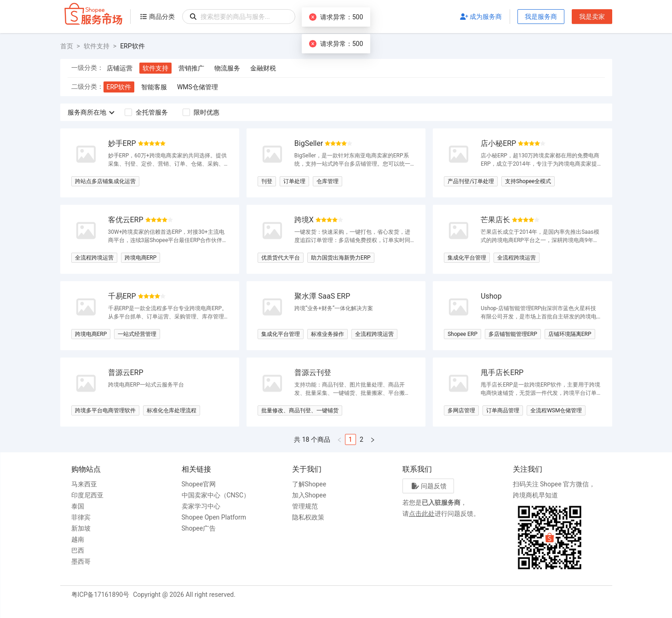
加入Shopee (309, 495)
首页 (67, 46)
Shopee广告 (199, 528)
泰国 (78, 506)
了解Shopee (309, 484)
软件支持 (97, 46)
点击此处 (422, 514)
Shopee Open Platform (214, 517)
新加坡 (81, 528)
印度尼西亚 (87, 495)
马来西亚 (84, 484)
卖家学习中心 (201, 506)
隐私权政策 (308, 517)
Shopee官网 (199, 484)
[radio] (141, 144)
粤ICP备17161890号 (101, 595)
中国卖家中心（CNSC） (216, 495)
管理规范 (305, 506)
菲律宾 (81, 517)
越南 (78, 539)
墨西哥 (81, 561)
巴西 (78, 550)
